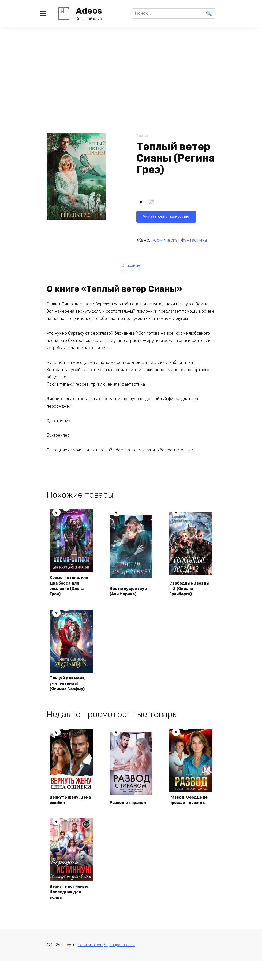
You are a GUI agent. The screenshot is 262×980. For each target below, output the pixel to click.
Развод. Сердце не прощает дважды (188, 807)
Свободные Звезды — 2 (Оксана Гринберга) (183, 587)
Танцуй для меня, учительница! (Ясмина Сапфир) (70, 686)
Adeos (89, 11)
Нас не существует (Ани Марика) (130, 590)
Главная (143, 136)
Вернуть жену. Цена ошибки (67, 810)
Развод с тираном (131, 813)
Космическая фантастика (179, 240)
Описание (131, 267)
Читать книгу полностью (169, 203)
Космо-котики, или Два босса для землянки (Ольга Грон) (68, 587)
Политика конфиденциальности (106, 963)
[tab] (131, 267)
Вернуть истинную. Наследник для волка (68, 905)
